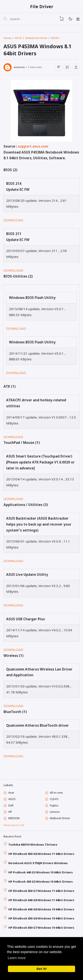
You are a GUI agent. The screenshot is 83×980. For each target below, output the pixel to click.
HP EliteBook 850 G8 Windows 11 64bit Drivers (41, 857)
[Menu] (78, 19)
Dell (11, 807)
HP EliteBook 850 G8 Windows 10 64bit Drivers (41, 922)
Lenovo (55, 814)
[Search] (5, 19)
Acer (12, 795)
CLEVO (54, 801)
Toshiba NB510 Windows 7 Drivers (33, 847)
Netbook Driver (60, 820)
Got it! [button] (41, 969)
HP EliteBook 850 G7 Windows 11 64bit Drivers (41, 894)
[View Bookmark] (61, 19)
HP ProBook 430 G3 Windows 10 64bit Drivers (41, 884)
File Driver (42, 6)
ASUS (12, 801)
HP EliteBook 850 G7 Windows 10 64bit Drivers (41, 931)
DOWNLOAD (13, 221)
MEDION (14, 820)
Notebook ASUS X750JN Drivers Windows (38, 866)
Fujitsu (54, 807)
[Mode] (70, 19)
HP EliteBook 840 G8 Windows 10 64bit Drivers (41, 912)
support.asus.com (33, 148)
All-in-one (57, 795)
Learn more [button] (17, 958)
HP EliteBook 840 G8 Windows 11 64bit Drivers (41, 903)
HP (10, 814)
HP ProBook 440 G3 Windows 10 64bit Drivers (41, 875)
